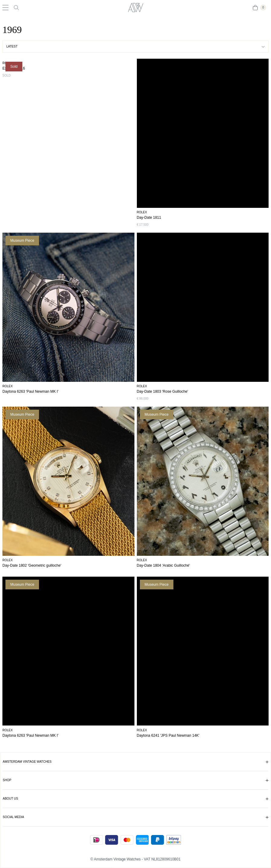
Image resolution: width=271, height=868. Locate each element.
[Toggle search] (16, 8)
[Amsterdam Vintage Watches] (135, 8)
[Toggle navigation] (5, 8)
